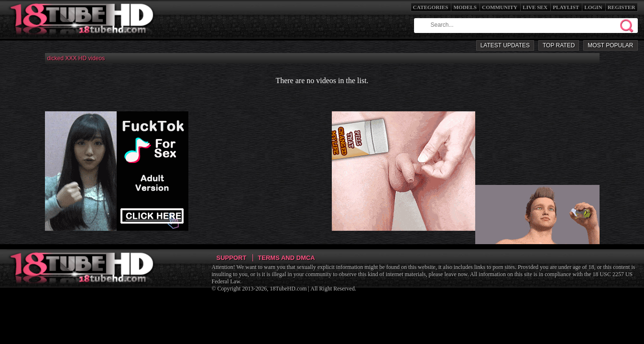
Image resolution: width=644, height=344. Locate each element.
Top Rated (559, 45)
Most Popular (610, 45)
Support (232, 258)
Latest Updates (505, 45)
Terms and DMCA (286, 258)
